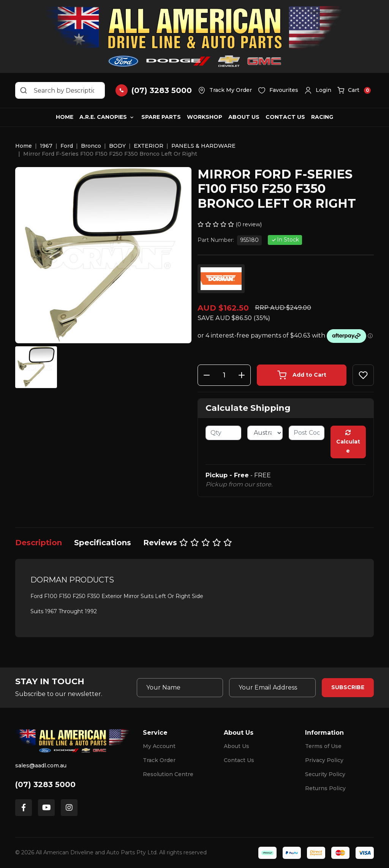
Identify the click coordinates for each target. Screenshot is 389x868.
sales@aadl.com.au (41, 765)
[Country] (265, 433)
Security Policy (325, 774)
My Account (159, 746)
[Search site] (24, 90)
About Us (244, 117)
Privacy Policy (324, 760)
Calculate (348, 442)
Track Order (159, 760)
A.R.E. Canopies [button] (103, 117)
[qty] (223, 433)
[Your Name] (180, 688)
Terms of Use (323, 746)
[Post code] (307, 433)
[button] (318, 90)
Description (39, 543)
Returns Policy (325, 788)
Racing (322, 117)
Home (65, 117)
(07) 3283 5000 (45, 784)
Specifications (103, 543)
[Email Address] (272, 688)
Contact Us (285, 117)
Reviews (188, 543)
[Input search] (60, 90)
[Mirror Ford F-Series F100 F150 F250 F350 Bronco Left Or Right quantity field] (224, 375)
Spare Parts (161, 117)
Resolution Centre (168, 774)
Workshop (205, 117)
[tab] (39, 543)
